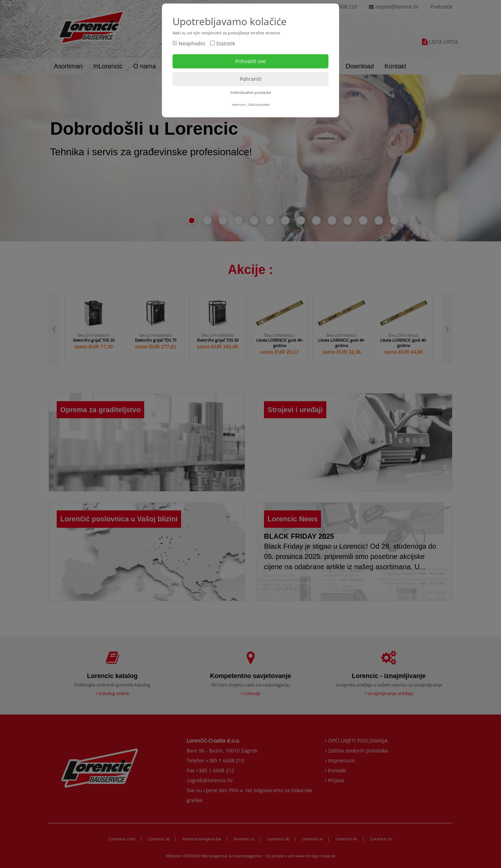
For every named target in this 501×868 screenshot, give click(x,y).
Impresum (238, 104)
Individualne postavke (251, 92)
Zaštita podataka (259, 104)
